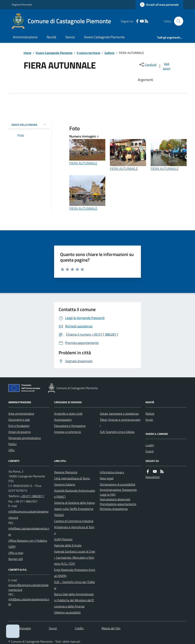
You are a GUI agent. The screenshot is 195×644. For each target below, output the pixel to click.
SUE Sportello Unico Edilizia (117, 432)
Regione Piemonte (22, 4)
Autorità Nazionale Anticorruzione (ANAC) (75, 494)
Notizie (150, 414)
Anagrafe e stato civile (68, 414)
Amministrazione (25, 37)
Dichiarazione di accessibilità (117, 484)
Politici (12, 444)
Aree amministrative (21, 414)
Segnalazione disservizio (115, 499)
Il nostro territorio (88, 53)
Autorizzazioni (63, 420)
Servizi (70, 37)
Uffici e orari (16, 553)
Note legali (107, 478)
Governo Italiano (65, 484)
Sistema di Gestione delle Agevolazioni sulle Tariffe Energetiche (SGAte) (74, 509)
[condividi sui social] (148, 65)
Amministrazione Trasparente (118, 490)
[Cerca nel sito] (177, 21)
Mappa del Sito (111, 628)
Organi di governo (20, 432)
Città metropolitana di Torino (72, 478)
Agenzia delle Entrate (68, 545)
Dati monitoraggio (20, 628)
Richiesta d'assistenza (114, 509)
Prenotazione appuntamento (118, 504)
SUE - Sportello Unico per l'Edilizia (74, 585)
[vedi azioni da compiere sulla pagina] (165, 66)
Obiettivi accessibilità (67, 612)
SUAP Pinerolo (63, 539)
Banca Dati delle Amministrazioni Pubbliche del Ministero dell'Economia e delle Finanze (74, 600)
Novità (51, 37)
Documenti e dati (19, 420)
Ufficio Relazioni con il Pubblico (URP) (28, 544)
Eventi (150, 451)
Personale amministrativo (25, 438)
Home (27, 53)
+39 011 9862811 (32, 496)
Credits (79, 628)
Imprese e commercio (68, 432)
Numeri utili (16, 559)
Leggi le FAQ (108, 494)
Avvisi (149, 420)
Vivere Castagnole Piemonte (104, 37)
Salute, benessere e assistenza (119, 414)
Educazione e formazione (70, 426)
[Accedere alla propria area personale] (159, 5)
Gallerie (109, 53)
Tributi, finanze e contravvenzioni (120, 423)
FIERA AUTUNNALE (83, 163)
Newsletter (153, 477)
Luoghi (150, 445)
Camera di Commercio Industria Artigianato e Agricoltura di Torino (74, 527)
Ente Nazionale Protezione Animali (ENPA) (75, 573)
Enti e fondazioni (19, 426)
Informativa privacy (112, 472)
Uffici (12, 450)
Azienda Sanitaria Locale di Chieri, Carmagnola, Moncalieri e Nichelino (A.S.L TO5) (75, 558)
